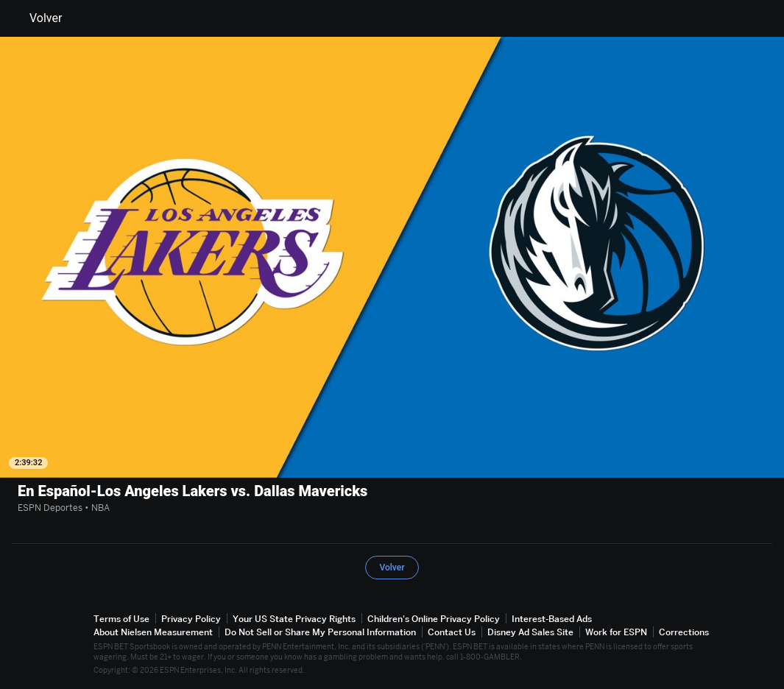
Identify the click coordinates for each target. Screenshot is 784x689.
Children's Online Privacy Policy (434, 619)
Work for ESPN (616, 632)
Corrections (684, 632)
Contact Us (452, 632)
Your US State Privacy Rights (294, 619)
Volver (37, 18)
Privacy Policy (191, 619)
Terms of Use (121, 619)
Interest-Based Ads (552, 619)
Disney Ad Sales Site (530, 632)
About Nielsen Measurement (153, 632)
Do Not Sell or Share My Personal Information (320, 632)
